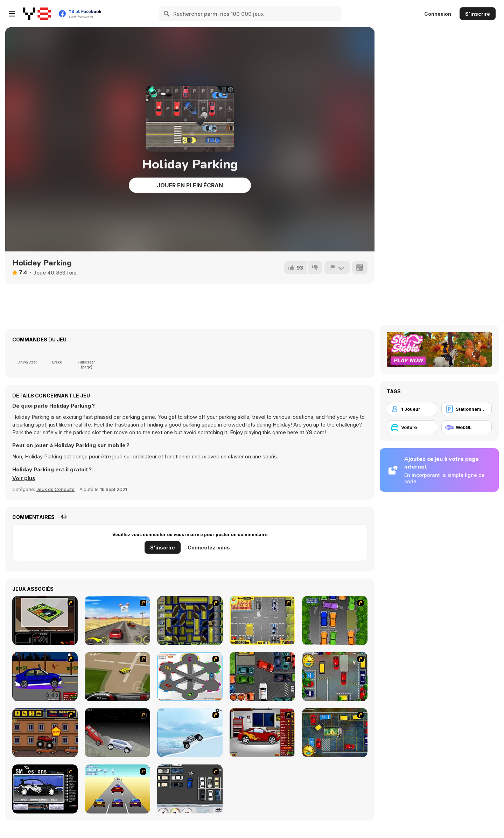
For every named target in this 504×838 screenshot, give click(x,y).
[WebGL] (467, 427)
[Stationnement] (467, 409)
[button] (24, 478)
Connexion (438, 14)
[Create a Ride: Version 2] (262, 733)
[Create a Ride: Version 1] (45, 677)
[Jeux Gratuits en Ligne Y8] (37, 14)
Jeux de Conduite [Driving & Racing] (55, 489)
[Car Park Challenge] (190, 789)
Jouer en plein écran (190, 185)
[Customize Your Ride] (45, 789)
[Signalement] (337, 268)
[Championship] (117, 733)
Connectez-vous (209, 548)
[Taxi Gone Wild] (117, 789)
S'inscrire (478, 14)
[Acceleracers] (190, 621)
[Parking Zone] (190, 677)
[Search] (167, 14)
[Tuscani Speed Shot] (117, 621)
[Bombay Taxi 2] (335, 733)
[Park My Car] (262, 621)
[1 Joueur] (412, 409)
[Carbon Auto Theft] (262, 677)
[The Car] (45, 621)
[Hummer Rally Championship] (117, 677)
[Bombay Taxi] (335, 677)
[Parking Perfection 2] (335, 621)
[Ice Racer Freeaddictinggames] (190, 733)
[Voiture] (412, 427)
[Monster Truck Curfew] (45, 733)
